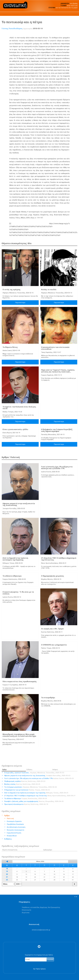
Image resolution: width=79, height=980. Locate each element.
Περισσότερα (20, 303)
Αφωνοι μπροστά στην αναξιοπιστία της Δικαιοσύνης (19, 504)
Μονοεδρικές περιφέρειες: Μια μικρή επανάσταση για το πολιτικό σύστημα (19, 735)
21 (7, 877)
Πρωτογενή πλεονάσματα (26, 804)
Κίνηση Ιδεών (12, 836)
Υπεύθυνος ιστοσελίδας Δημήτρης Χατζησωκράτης (41, 907)
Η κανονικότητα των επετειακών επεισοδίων (55, 348)
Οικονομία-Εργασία (14, 821)
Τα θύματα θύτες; (10, 347)
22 (7, 880)
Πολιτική (10, 818)
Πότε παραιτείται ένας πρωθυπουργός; (20, 681)
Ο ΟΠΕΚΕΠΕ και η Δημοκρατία (54, 645)
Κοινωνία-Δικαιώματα (15, 830)
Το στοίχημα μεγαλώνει (30, 787)
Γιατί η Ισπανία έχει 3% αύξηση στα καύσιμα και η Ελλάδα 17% (57, 468)
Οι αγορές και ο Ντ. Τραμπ (52, 629)
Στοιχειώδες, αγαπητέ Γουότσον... (34, 773)
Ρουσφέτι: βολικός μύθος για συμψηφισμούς (34, 801)
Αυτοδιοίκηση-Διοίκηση (16, 827)
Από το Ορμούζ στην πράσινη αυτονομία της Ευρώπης (15, 559)
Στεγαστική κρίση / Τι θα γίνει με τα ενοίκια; (18, 593)
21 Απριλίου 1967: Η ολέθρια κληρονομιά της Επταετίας (59, 559)
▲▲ (76, 896)
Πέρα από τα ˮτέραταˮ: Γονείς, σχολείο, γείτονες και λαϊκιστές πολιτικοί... (58, 371)
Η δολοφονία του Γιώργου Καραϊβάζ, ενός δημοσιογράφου (57, 430)
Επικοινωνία (26, 910)
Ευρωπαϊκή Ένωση (14, 833)
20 (7, 874)
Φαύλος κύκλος (22, 784)
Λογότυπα (26, 913)
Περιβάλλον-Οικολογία (15, 824)
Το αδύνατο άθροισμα (12, 576)
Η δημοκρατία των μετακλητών (27, 790)
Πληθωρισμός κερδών (25, 781)
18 (7, 869)
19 (7, 871)
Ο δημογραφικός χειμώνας (53, 576)
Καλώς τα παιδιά (49, 290)
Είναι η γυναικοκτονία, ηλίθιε (15, 429)
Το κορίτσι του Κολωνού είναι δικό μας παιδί (19, 408)
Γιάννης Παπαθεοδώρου (12, 28)
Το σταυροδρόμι (48, 698)
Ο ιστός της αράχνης (12, 290)
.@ (41, 930)
